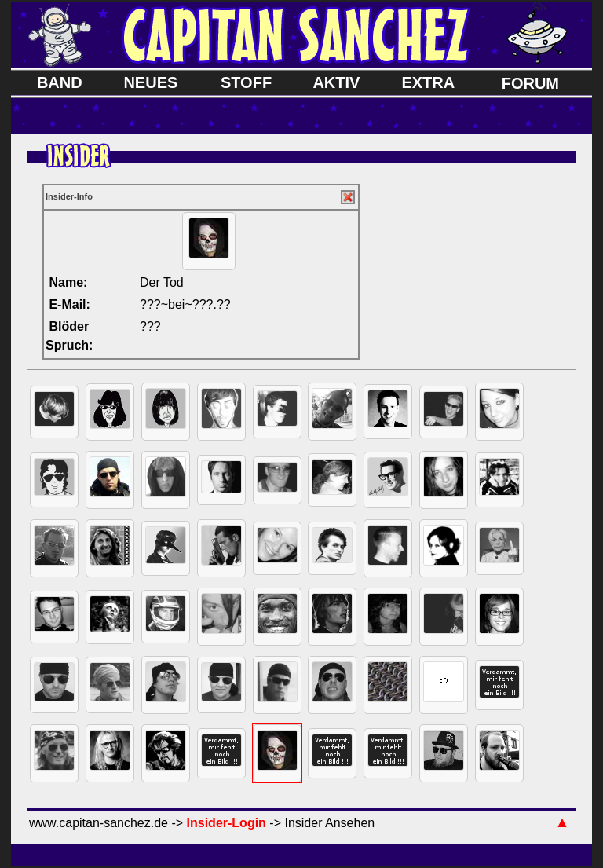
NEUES (150, 82)
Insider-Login (227, 823)
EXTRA (428, 82)
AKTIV (336, 82)
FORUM (530, 83)
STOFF (246, 82)
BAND (60, 82)
